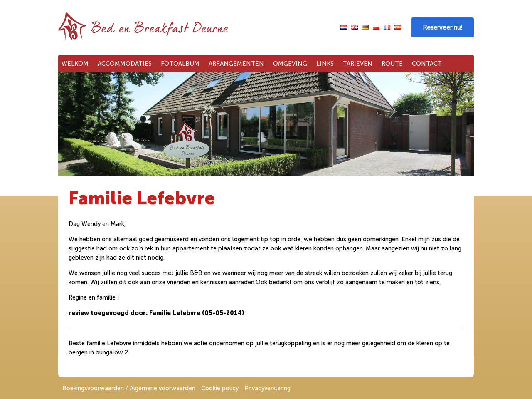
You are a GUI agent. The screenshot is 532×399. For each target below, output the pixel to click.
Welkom (75, 64)
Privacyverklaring (267, 388)
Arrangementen (236, 64)
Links (325, 64)
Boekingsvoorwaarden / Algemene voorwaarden (129, 388)
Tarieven (358, 64)
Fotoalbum (180, 64)
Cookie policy (220, 388)
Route (392, 64)
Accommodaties (125, 64)
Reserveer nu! (443, 27)
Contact (427, 64)
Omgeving (290, 64)
